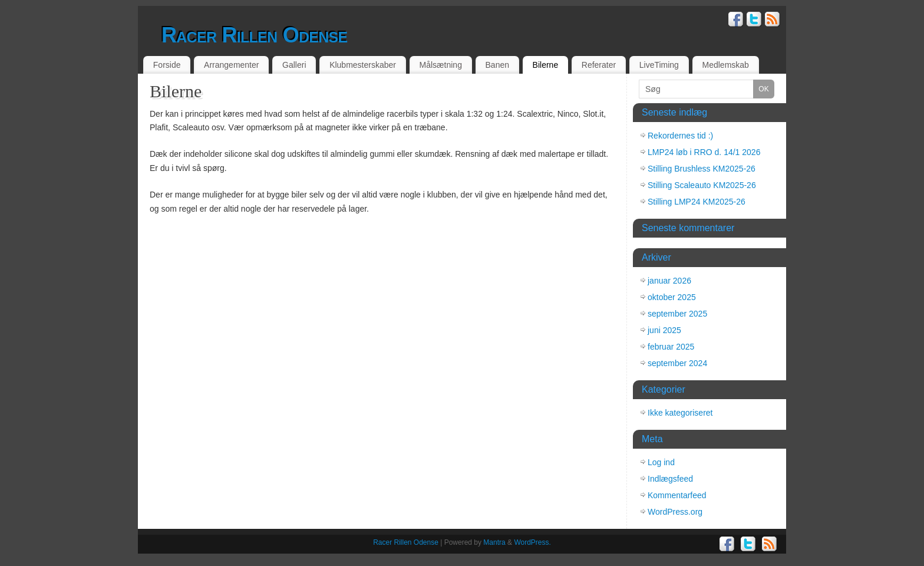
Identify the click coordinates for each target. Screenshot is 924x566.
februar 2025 (671, 347)
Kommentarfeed (677, 495)
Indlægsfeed (670, 479)
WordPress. (532, 542)
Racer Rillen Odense (255, 35)
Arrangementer (231, 65)
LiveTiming (659, 65)
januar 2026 (669, 281)
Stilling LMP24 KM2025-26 (697, 202)
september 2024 (677, 363)
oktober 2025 (672, 297)
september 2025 (677, 314)
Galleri (294, 65)
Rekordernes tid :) (680, 136)
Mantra (494, 542)
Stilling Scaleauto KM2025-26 (702, 185)
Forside (167, 65)
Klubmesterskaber (363, 65)
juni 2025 (664, 330)
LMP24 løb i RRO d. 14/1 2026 (704, 152)
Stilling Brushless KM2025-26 (702, 169)
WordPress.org (675, 512)
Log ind (661, 462)
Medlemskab (726, 65)
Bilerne (546, 65)
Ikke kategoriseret (680, 413)
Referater (599, 65)
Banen (497, 65)
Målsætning (441, 65)
